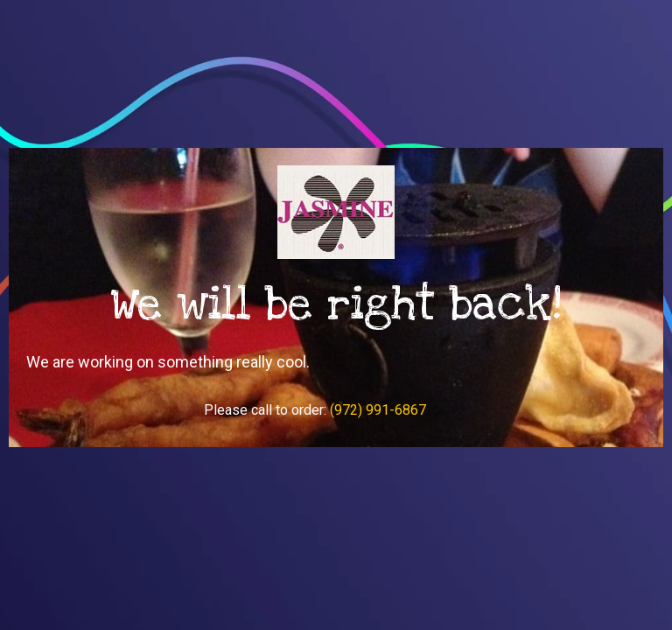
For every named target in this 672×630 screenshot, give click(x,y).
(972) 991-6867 (378, 410)
